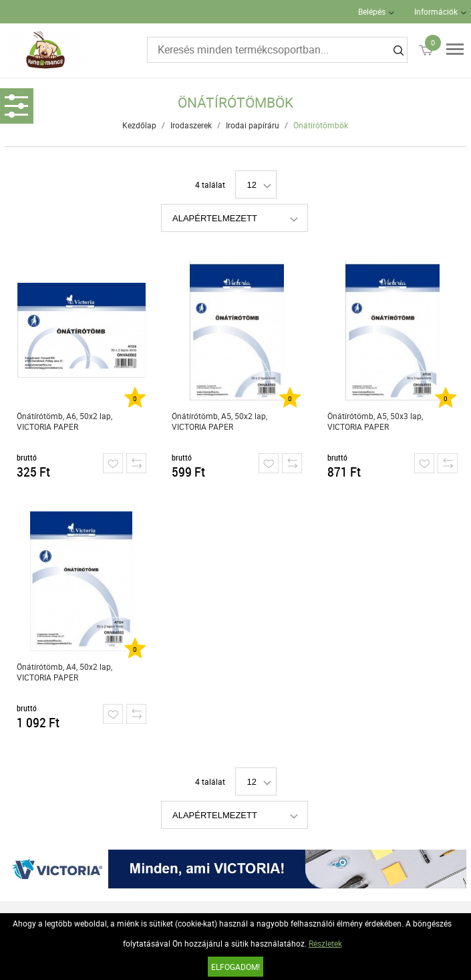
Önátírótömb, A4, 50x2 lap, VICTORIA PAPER (64, 672)
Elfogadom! (235, 967)
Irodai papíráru (253, 125)
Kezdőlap (139, 125)
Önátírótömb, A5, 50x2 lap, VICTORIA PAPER (219, 421)
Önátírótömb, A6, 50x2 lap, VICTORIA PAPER (64, 421)
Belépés (372, 11)
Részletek (325, 943)
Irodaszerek (191, 125)
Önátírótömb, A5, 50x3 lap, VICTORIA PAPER (375, 421)
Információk (436, 11)
